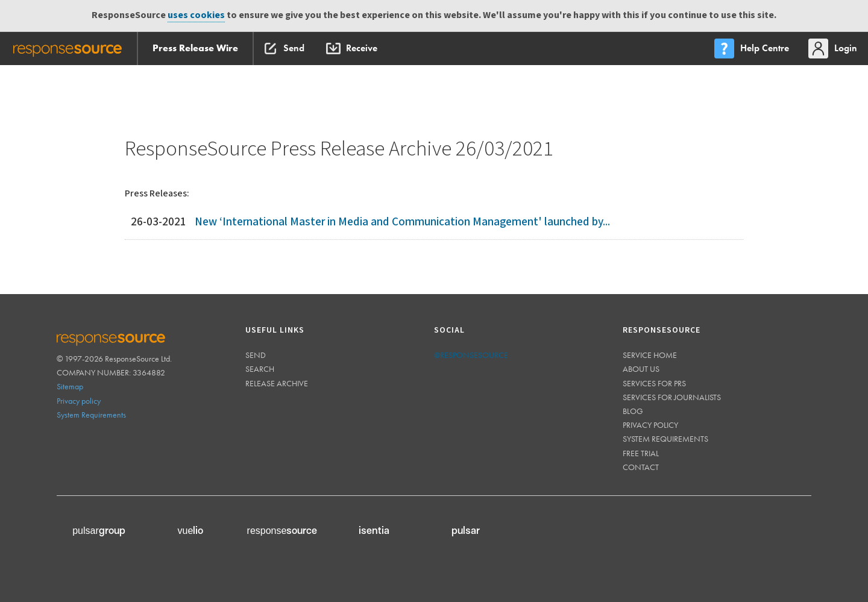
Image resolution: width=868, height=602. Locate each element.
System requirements (665, 439)
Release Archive (277, 383)
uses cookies (196, 15)
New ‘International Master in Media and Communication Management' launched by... (402, 222)
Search (260, 369)
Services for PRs (654, 383)
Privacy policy (79, 401)
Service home (650, 355)
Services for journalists (672, 397)
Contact (641, 467)
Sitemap (70, 386)
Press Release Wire (195, 48)
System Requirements (91, 415)
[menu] (753, 49)
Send (256, 355)
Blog (633, 411)
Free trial (641, 453)
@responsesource (471, 355)
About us (641, 369)
